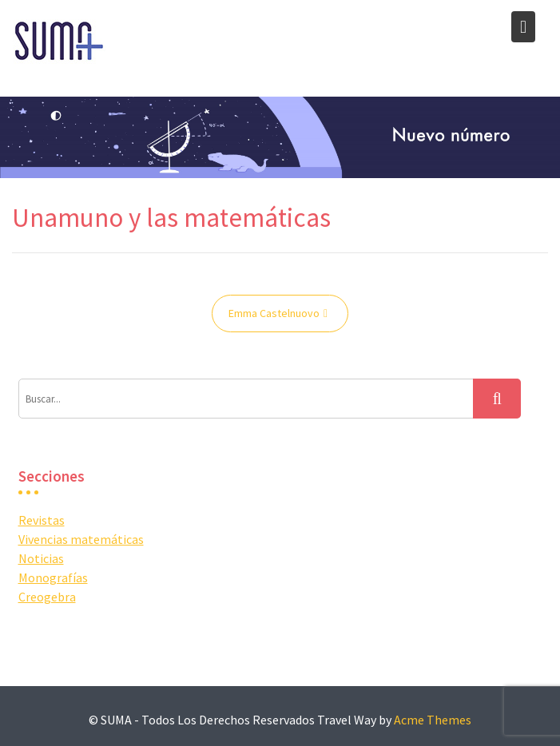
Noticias (41, 558)
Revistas (42, 520)
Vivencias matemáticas (81, 539)
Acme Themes (433, 720)
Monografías (53, 577)
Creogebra (47, 597)
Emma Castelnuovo (274, 313)
